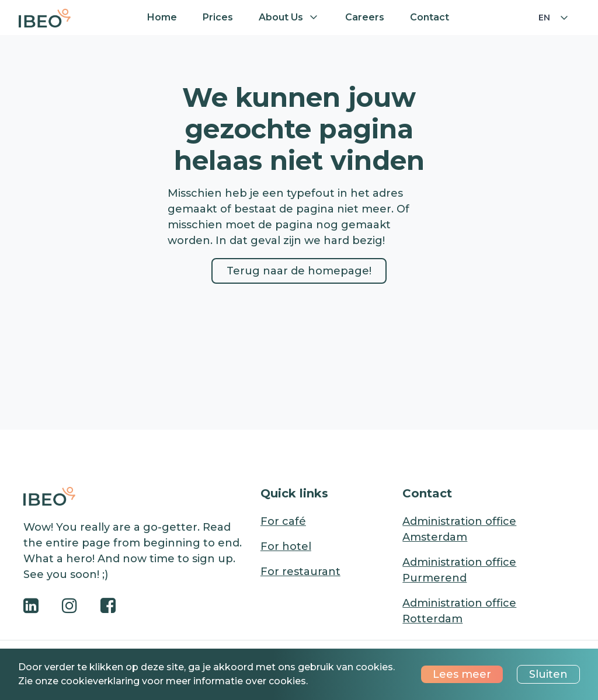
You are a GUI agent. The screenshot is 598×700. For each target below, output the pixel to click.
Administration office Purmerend (459, 570)
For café (283, 521)
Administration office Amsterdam (459, 529)
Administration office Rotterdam (459, 611)
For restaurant (300, 572)
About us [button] (281, 17)
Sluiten (548, 674)
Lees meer (462, 674)
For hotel (286, 546)
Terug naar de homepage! (299, 271)
